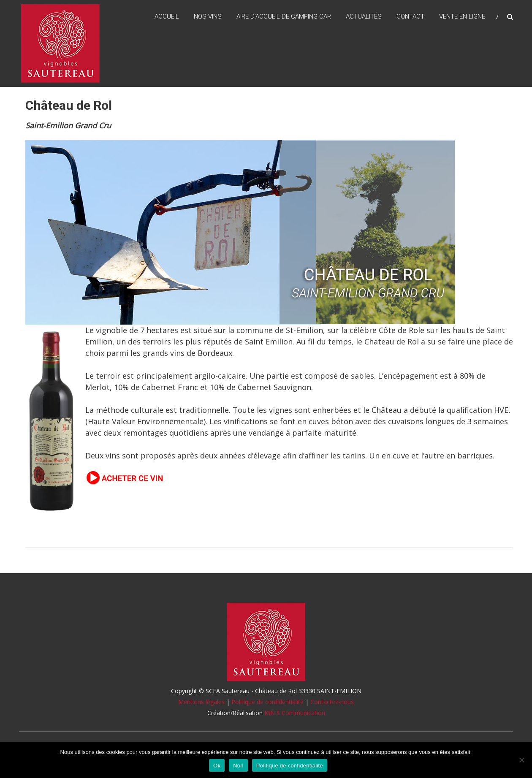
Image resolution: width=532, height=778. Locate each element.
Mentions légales (201, 702)
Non (238, 766)
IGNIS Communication (295, 713)
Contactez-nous (332, 702)
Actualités (364, 16)
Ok (217, 766)
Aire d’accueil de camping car (284, 16)
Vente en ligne (462, 16)
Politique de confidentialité (267, 702)
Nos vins (208, 16)
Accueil (167, 16)
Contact (410, 16)
